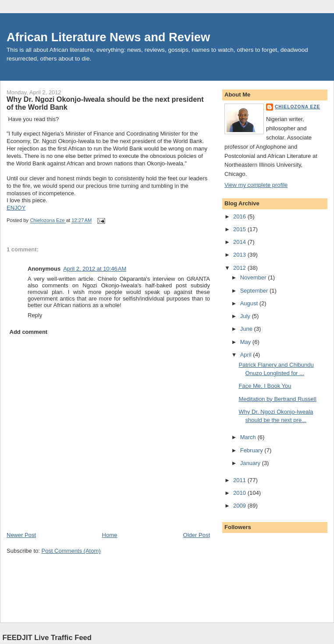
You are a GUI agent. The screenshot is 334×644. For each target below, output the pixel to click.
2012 (240, 268)
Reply (35, 315)
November (254, 277)
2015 (240, 229)
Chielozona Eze (297, 107)
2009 (240, 506)
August (250, 303)
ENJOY (16, 208)
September (255, 291)
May (246, 342)
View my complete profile (256, 185)
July (246, 316)
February (252, 450)
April (247, 355)
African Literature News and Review (108, 37)
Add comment (29, 332)
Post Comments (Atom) (71, 551)
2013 (240, 255)
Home (110, 535)
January (251, 463)
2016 (240, 216)
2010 (240, 493)
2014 (240, 242)
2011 (240, 480)
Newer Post (21, 535)
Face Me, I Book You (265, 386)
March (249, 437)
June (247, 329)
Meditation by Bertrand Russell (277, 399)
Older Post (197, 535)
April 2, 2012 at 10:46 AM (95, 269)
